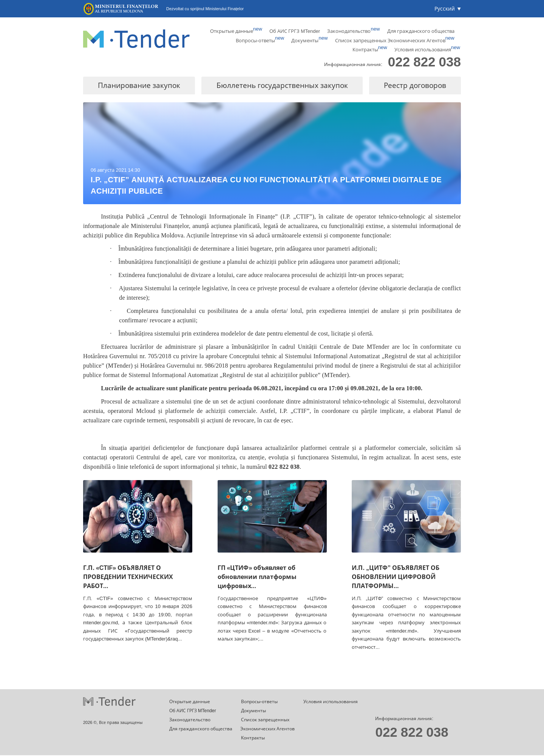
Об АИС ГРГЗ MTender (301, 30)
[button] (448, 9)
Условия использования (430, 49)
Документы (276, 40)
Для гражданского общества (421, 30)
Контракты (437, 40)
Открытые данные (246, 30)
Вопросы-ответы (229, 40)
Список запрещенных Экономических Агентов (357, 40)
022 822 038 (424, 63)
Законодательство (357, 30)
